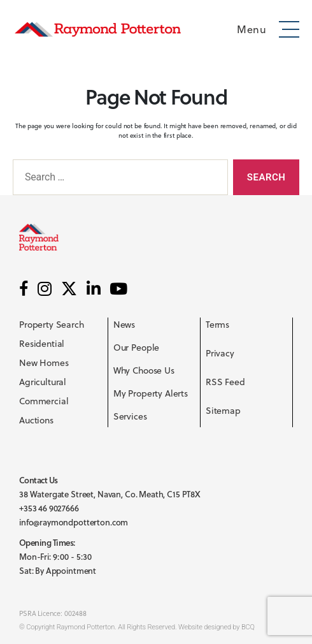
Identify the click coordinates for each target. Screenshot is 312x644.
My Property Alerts (151, 393)
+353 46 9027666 (49, 508)
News (124, 325)
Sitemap (223, 411)
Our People (137, 348)
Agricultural (43, 382)
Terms (217, 325)
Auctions (36, 420)
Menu (252, 29)
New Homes (44, 363)
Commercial (44, 401)
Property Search (52, 325)
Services (130, 416)
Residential (42, 344)
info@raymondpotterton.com (74, 522)
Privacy (220, 353)
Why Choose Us (144, 370)
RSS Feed (225, 382)
